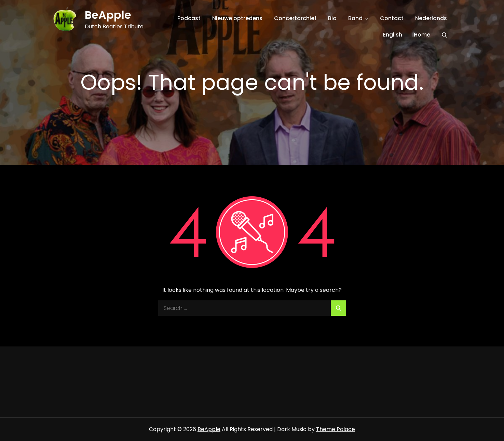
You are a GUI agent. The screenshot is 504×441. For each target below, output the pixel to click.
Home (422, 35)
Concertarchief (295, 18)
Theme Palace (336, 429)
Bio (332, 18)
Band (358, 18)
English (393, 35)
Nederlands (431, 18)
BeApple (108, 15)
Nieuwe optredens (237, 18)
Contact (392, 18)
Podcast (189, 18)
